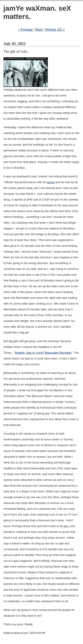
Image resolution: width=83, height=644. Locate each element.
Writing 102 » (55, 29)
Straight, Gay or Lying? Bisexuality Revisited (43, 353)
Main (39, 29)
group (51, 182)
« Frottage (25, 29)
